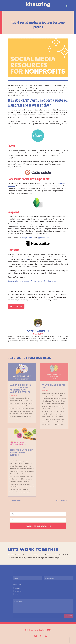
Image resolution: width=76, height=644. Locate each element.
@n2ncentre (39, 281)
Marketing (23, 591)
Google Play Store (28, 237)
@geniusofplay (13, 281)
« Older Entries (14, 500)
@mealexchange (50, 281)
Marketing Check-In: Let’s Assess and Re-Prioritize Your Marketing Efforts (20, 388)
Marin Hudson (43, 331)
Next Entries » (62, 500)
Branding (23, 588)
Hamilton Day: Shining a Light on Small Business (21, 452)
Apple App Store (43, 237)
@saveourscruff (27, 281)
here (27, 259)
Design (22, 594)
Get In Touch (16, 306)
